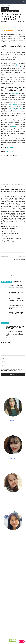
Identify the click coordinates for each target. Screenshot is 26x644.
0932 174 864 (10, 151)
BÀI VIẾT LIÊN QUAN (7, 282)
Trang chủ (4, 5)
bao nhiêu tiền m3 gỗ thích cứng (9, 228)
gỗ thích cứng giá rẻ (6, 240)
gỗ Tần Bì (13, 108)
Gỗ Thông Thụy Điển (6, 258)
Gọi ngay (22, 642)
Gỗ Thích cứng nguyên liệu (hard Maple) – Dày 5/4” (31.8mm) (19, 260)
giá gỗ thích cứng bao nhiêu (8, 237)
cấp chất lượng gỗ (13, 105)
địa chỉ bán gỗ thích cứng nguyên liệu (10, 233)
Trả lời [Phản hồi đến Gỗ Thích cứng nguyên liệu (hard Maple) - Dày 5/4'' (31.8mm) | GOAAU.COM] (7, 338)
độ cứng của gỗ (14, 94)
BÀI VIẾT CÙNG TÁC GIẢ (18, 282)
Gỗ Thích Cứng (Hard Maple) (10, 11)
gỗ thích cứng (5, 238)
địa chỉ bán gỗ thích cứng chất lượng (10, 232)
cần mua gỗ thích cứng (7, 230)
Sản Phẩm (10, 5)
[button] (24, 2)
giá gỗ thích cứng (15, 235)
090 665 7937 (10, 148)
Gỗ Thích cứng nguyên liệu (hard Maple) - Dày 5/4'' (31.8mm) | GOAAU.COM (15, 328)
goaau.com (9, 638)
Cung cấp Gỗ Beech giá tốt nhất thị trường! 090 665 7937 (16, 307)
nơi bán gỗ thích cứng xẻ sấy (8, 242)
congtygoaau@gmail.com (12, 155)
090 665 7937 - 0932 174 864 (14, 568)
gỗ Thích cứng (19, 65)
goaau (6, 21)
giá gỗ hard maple (6, 235)
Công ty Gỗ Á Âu (17, 126)
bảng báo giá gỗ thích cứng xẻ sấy (14, 227)
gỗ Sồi (19, 108)
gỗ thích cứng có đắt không (15, 238)
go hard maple (19, 237)
